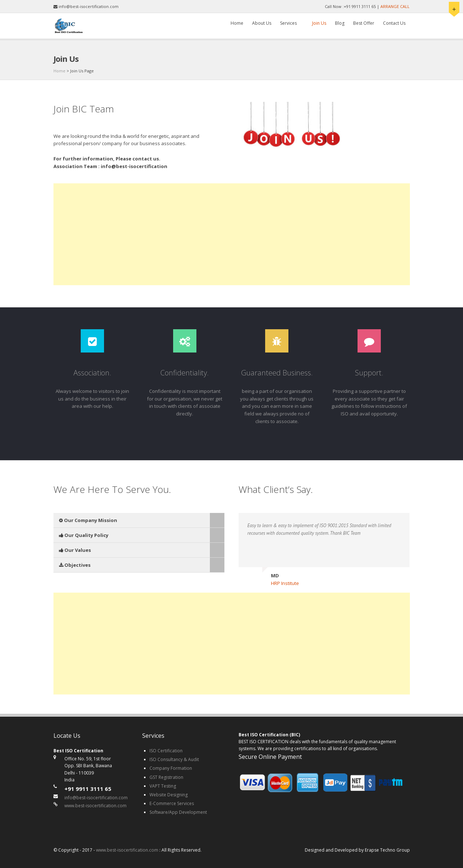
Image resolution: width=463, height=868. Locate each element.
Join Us (319, 23)
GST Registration (166, 777)
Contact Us (394, 23)
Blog (340, 23)
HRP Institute (285, 583)
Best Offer (364, 23)
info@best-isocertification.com (96, 798)
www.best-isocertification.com (95, 806)
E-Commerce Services (172, 803)
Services (288, 23)
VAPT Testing (163, 786)
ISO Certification (166, 751)
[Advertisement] (232, 234)
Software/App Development (178, 812)
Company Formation (171, 768)
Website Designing (169, 795)
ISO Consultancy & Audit (174, 759)
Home (237, 23)
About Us (262, 23)
